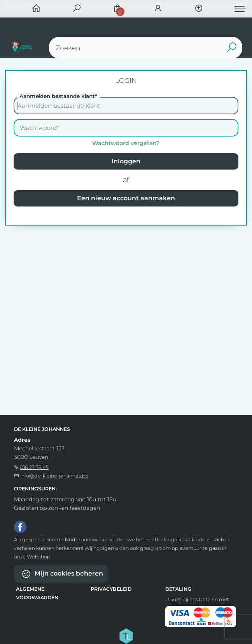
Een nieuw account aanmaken (126, 198)
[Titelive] (126, 635)
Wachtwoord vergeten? (126, 143)
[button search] (232, 48)
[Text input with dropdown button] (148, 48)
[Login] (158, 9)
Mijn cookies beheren (62, 574)
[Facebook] (20, 527)
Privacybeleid (111, 589)
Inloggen (126, 161)
